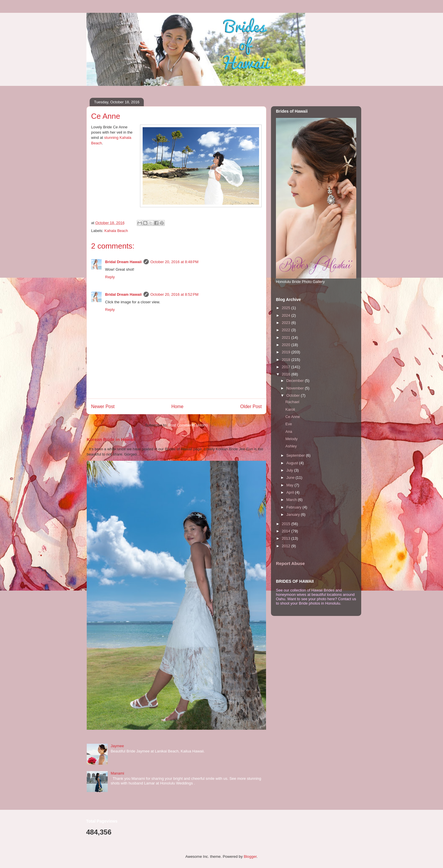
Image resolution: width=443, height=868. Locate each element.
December (296, 381)
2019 (287, 352)
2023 (287, 323)
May (290, 485)
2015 (287, 524)
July (290, 470)
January (294, 514)
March (292, 500)
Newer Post (103, 406)
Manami (117, 773)
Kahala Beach (116, 231)
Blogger (250, 857)
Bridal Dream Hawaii (123, 262)
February (295, 507)
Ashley (291, 446)
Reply (110, 277)
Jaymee (117, 746)
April (291, 492)
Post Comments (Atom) (188, 425)
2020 (287, 345)
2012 (287, 546)
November (296, 388)
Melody (291, 439)
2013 (287, 538)
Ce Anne (293, 417)
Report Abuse (290, 563)
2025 (287, 308)
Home (178, 406)
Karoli (290, 409)
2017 (287, 367)
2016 (287, 374)
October (294, 395)
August (293, 463)
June (291, 478)
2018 (287, 360)
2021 (287, 338)
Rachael (292, 402)
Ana (289, 432)
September (296, 455)
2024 (287, 315)
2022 (287, 330)
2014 (287, 531)
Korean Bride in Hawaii (111, 439)
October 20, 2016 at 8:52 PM (174, 294)
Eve (288, 424)
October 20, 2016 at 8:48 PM (174, 262)
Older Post (251, 406)
